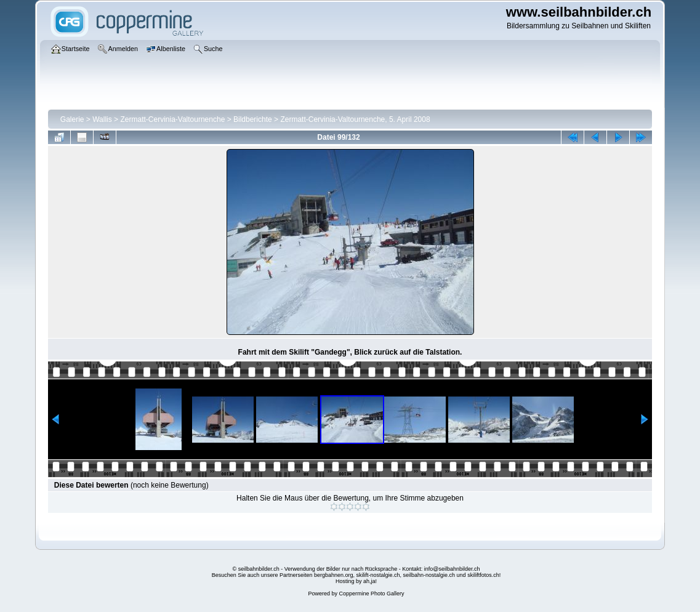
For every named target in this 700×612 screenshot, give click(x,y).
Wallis (102, 119)
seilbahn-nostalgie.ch (429, 575)
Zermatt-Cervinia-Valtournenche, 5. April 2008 (355, 119)
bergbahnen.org (334, 575)
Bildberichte (253, 119)
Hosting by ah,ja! (356, 581)
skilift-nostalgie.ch (378, 575)
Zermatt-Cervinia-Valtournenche (172, 119)
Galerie (72, 119)
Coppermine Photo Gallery (371, 594)
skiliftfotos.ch (483, 575)
